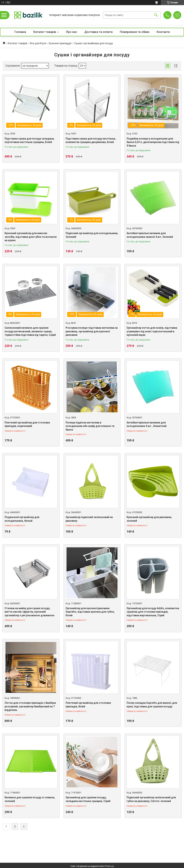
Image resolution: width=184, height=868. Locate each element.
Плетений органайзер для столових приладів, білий (88, 705)
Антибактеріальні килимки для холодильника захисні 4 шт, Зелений (150, 235)
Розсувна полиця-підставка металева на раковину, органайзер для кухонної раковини (92, 331)
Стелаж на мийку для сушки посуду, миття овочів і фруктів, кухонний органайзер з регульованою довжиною (30, 612)
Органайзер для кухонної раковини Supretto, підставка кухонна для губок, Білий (90, 612)
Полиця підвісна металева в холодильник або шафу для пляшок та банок (90, 426)
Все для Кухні (38, 43)
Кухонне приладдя (60, 43)
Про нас (72, 32)
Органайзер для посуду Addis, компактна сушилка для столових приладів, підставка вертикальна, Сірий (153, 612)
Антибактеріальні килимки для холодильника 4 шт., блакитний (147, 424)
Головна (20, 32)
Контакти (163, 32)
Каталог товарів (45, 32)
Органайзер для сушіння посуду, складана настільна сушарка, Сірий (88, 799)
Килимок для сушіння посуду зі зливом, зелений (30, 799)
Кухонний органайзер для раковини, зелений (149, 519)
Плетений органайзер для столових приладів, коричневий (27, 424)
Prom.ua (109, 866)
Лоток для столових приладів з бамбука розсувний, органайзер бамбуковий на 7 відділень (30, 706)
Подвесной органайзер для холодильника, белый (22, 519)
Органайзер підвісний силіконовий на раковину (89, 519)
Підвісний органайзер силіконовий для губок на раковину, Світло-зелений (151, 799)
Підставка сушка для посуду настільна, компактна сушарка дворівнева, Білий (91, 140)
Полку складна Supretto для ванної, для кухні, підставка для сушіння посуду (152, 705)
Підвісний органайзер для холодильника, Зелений (92, 235)
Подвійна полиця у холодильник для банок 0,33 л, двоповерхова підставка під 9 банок (153, 142)
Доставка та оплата (98, 32)
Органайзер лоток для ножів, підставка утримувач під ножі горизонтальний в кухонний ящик (152, 331)
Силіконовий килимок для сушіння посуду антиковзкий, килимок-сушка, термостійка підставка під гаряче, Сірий (30, 331)
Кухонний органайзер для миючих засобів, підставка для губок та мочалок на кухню (31, 237)
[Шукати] (156, 15)
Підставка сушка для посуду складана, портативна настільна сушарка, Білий (30, 140)
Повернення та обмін (135, 32)
